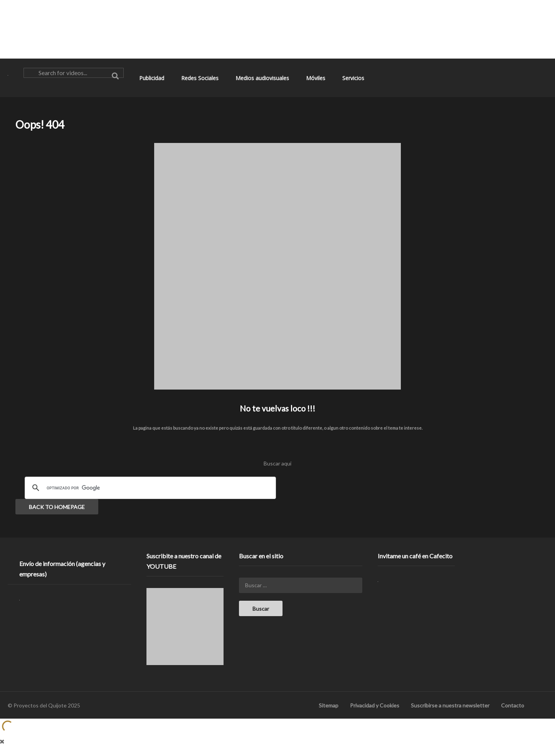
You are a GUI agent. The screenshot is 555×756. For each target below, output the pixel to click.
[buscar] (149, 488)
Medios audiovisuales (263, 78)
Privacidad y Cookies (375, 705)
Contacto (513, 705)
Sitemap (329, 705)
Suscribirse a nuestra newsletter (450, 705)
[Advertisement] (277, 29)
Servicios (354, 78)
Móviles (316, 78)
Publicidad (152, 78)
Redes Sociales (201, 78)
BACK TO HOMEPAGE (57, 507)
